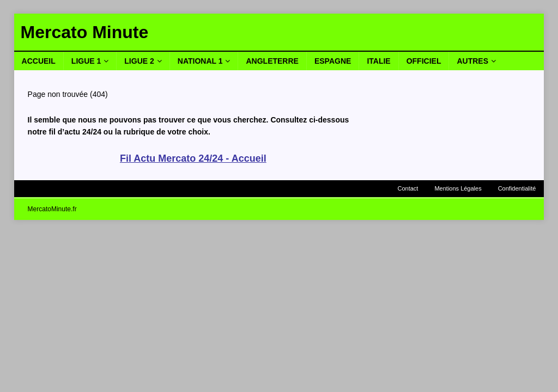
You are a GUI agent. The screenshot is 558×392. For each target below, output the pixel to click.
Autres (472, 61)
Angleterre (272, 61)
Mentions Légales (458, 188)
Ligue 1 (86, 61)
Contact (408, 188)
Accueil (39, 61)
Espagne (333, 61)
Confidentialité (517, 188)
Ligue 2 (139, 61)
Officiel (424, 61)
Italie (378, 61)
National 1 (200, 61)
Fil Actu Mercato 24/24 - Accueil (193, 158)
